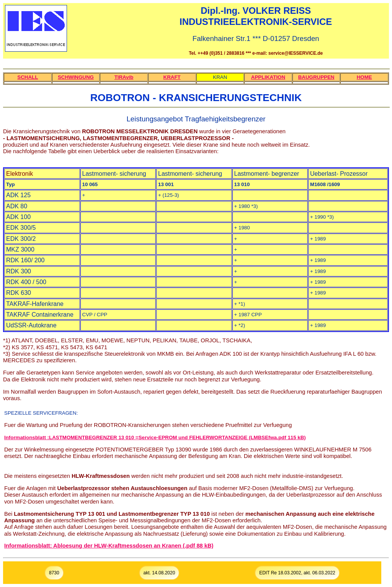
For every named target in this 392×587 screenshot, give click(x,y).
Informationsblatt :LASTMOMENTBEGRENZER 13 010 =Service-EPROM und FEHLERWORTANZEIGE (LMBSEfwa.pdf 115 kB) (155, 437)
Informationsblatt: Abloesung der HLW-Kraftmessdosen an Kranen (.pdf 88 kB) (109, 546)
